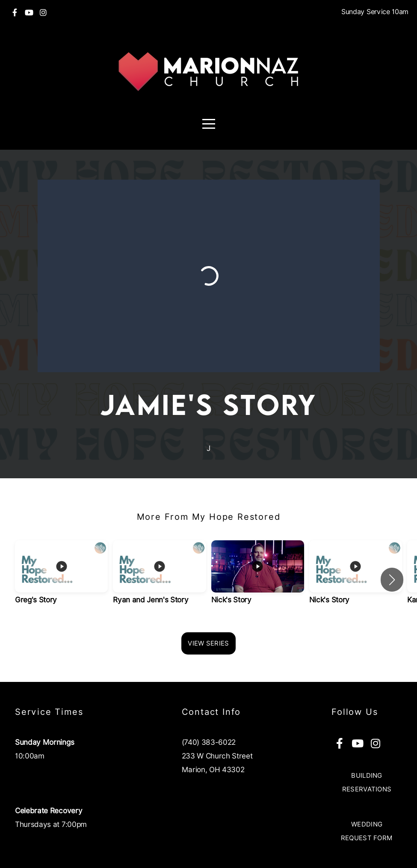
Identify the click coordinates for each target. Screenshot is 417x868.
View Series (208, 643)
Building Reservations (367, 782)
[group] (61, 580)
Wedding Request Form (367, 831)
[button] (392, 580)
